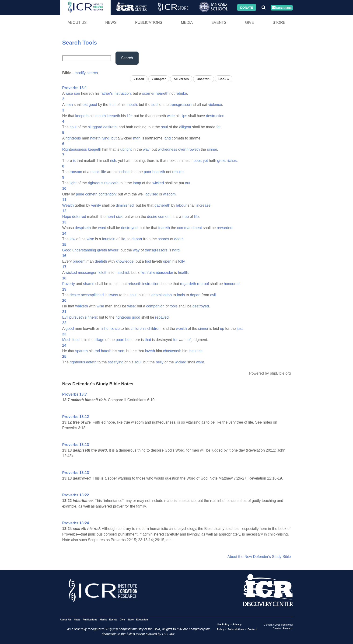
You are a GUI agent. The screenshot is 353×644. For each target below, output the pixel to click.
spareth (82, 351)
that (148, 340)
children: (154, 329)
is (74, 161)
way (136, 250)
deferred (79, 217)
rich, (114, 161)
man (69, 105)
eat (85, 105)
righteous (73, 138)
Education (142, 620)
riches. (232, 161)
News (111, 23)
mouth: (132, 105)
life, (123, 239)
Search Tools (80, 43)
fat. (219, 127)
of (189, 340)
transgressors (181, 105)
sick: (120, 217)
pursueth (77, 317)
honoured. (232, 284)
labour (181, 205)
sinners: (91, 317)
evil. (213, 295)
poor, (198, 161)
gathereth (162, 205)
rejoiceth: (112, 183)
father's (107, 93)
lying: (106, 138)
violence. (216, 105)
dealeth (101, 261)
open (167, 261)
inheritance (111, 329)
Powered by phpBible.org (270, 373)
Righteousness (75, 149)
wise (69, 93)
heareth (162, 93)
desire (152, 217)
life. (197, 217)
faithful (146, 273)
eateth (91, 362)
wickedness (168, 149)
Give (249, 23)
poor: (120, 340)
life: (130, 116)
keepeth (82, 116)
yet (205, 161)
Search (127, 58)
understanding (84, 250)
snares (164, 239)
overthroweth (189, 149)
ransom (76, 172)
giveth (102, 250)
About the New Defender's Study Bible (259, 557)
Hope (67, 217)
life (104, 172)
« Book (139, 79)
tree (185, 217)
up (222, 329)
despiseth (83, 228)
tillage (99, 340)
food (76, 340)
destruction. (216, 116)
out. (188, 183)
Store (279, 23)
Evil (65, 317)
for (175, 340)
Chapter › (204, 79)
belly (160, 362)
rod (97, 351)
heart (111, 217)
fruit (112, 105)
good (93, 105)
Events (219, 23)
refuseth (135, 284)
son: (122, 351)
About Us (77, 23)
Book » (224, 79)
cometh (91, 194)
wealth (181, 329)
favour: (114, 250)
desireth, (110, 127)
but (114, 138)
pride (80, 194)
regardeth (188, 284)
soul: (134, 295)
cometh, (165, 217)
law (73, 239)
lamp (137, 183)
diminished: (125, 205)
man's (95, 172)
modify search (86, 73)
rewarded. (225, 228)
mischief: (123, 273)
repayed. (162, 317)
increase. (204, 205)
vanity (96, 205)
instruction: (123, 93)
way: (147, 149)
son (77, 93)
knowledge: (125, 261)
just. (240, 329)
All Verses (181, 79)
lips (184, 116)
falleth (103, 273)
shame (89, 284)
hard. (176, 250)
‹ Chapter (159, 79)
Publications (149, 23)
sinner (203, 329)
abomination (162, 295)
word (102, 228)
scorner (148, 93)
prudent (79, 261)
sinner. (212, 149)
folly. (182, 261)
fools (181, 295)
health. (184, 273)
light (73, 183)
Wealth (68, 205)
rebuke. (182, 93)
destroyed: (130, 228)
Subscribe (282, 8)
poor (147, 172)
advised (152, 194)
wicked (158, 183)
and (168, 138)
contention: (108, 194)
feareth (164, 228)
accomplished (92, 295)
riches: (125, 172)
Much (67, 340)
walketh (82, 306)
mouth (101, 116)
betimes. (196, 351)
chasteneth (172, 351)
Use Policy (223, 624)
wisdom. (170, 194)
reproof (203, 284)
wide (171, 116)
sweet (113, 295)
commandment (189, 228)
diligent (185, 127)
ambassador (163, 273)
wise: (132, 306)
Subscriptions (236, 629)
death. (179, 239)
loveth (150, 351)
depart (137, 239)
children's (138, 329)
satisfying (116, 362)
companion (155, 306)
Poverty (69, 284)
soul (155, 105)
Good (67, 250)
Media (187, 23)
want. (200, 362)
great (221, 161)
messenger (87, 273)
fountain (109, 239)
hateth (95, 138)
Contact (252, 629)
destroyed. (201, 306)
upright (126, 149)
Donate (246, 7)
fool (148, 261)
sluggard (95, 127)
